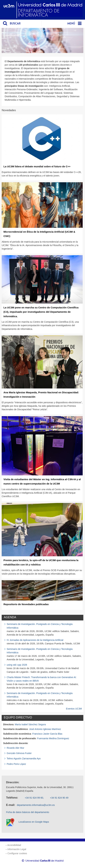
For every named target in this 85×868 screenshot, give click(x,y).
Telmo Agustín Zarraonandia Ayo (24, 759)
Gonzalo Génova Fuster (19, 753)
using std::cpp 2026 (17, 665)
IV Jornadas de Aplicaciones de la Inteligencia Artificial (35, 640)
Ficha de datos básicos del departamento (28, 812)
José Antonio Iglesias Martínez (45, 729)
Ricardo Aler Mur (15, 748)
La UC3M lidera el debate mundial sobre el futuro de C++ (37, 166)
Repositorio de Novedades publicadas (26, 604)
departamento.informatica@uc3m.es (36, 805)
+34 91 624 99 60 (34, 798)
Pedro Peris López (16, 764)
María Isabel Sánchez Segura (30, 724)
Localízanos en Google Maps (34, 822)
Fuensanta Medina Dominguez (53, 738)
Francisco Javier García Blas (47, 734)
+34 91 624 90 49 (59, 798)
